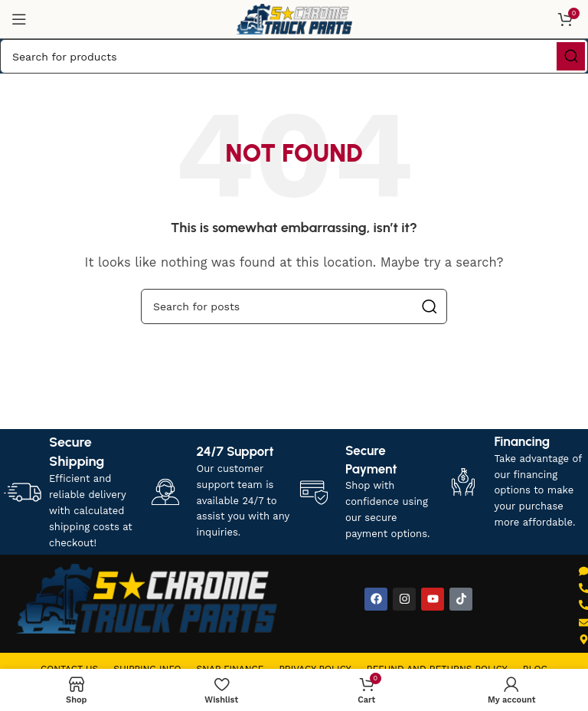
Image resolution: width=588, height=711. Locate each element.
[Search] (294, 56)
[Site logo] (294, 18)
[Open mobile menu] (19, 19)
